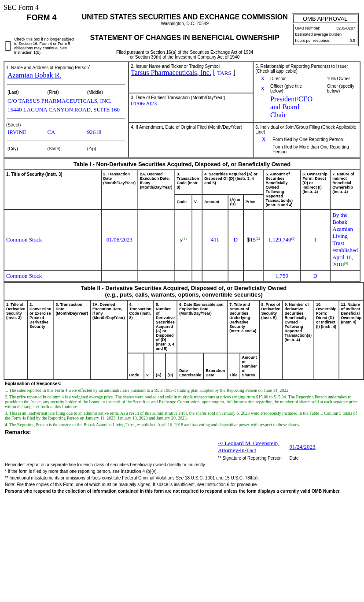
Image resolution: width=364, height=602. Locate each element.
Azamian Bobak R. (34, 75)
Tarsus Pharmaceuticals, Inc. (171, 72)
